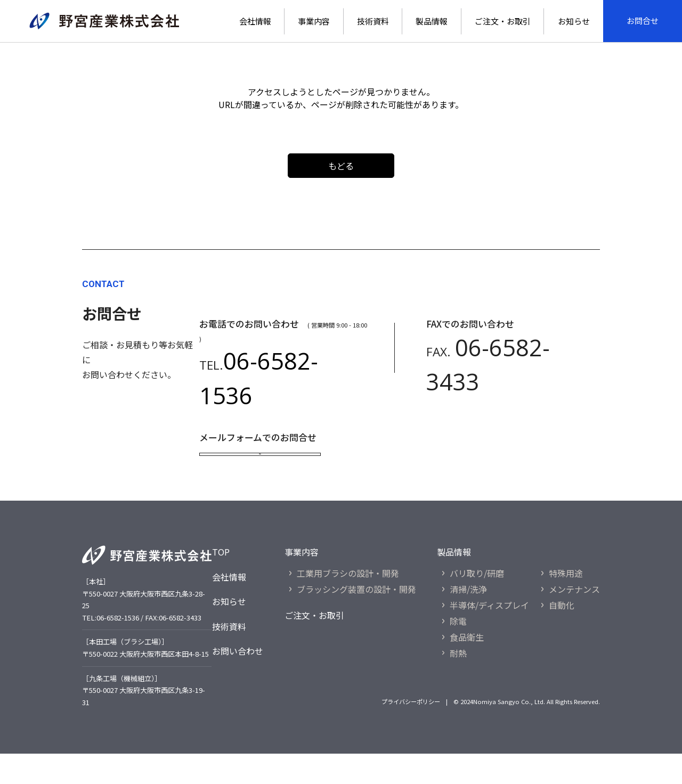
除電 (458, 651)
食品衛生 (467, 667)
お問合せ (643, 21)
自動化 (562, 635)
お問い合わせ (238, 681)
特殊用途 (566, 603)
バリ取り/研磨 (477, 603)
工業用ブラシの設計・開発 (348, 603)
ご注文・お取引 (503, 21)
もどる (341, 166)
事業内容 (314, 21)
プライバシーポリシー (415, 732)
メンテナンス (574, 619)
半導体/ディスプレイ (489, 635)
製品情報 (432, 21)
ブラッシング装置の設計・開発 (356, 619)
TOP (221, 582)
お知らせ (574, 21)
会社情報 (255, 21)
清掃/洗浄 (468, 619)
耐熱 (458, 683)
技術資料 (373, 21)
